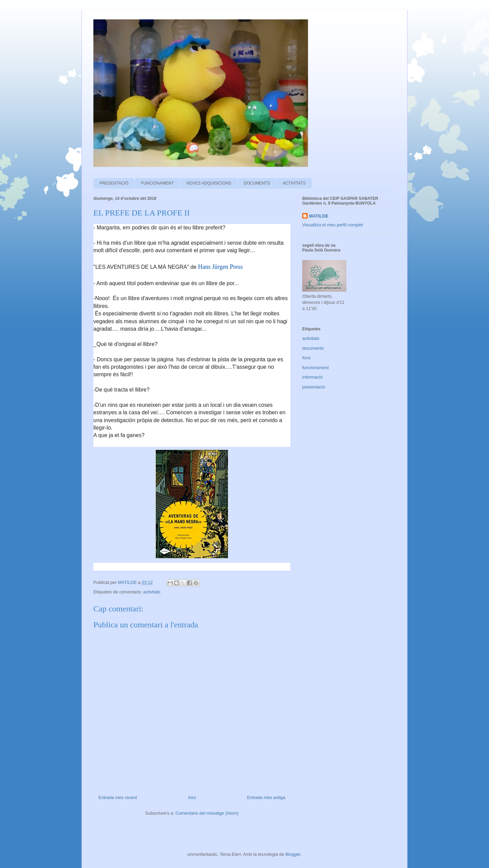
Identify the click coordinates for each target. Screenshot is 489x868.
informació (312, 377)
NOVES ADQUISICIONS (209, 183)
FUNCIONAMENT (157, 183)
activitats (152, 592)
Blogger (293, 854)
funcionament (315, 368)
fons (306, 358)
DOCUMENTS (257, 183)
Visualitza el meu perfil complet (333, 225)
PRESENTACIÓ (114, 183)
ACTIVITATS (294, 183)
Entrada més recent (118, 797)
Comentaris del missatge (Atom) (207, 813)
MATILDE (319, 216)
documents (313, 348)
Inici (192, 797)
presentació (314, 387)
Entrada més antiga (266, 797)
